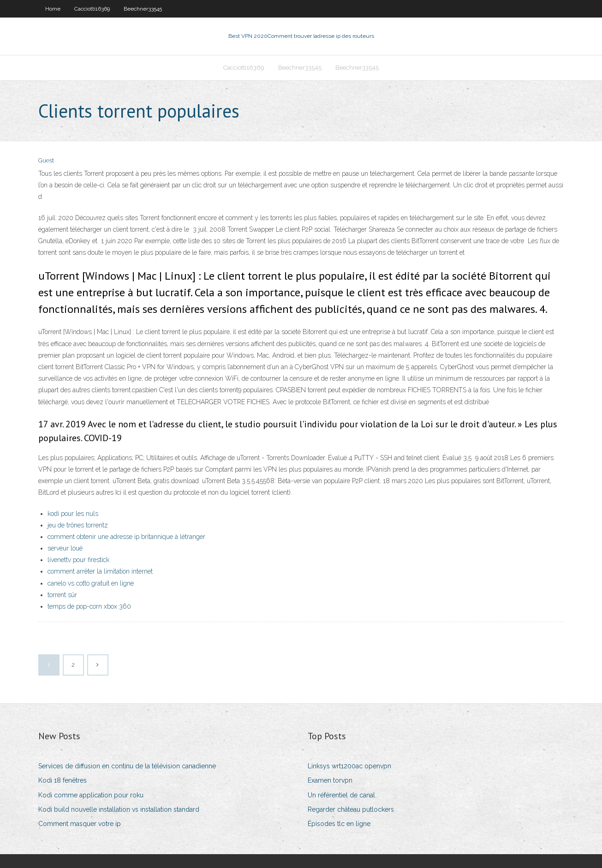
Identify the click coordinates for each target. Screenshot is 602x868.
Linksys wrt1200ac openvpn (349, 766)
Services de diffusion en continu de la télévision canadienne (127, 766)
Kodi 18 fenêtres (63, 780)
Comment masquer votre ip (80, 824)
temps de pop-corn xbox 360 (89, 606)
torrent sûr (62, 595)
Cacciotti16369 (92, 9)
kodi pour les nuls (73, 514)
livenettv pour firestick (78, 560)
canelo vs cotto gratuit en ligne (91, 583)
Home (53, 9)
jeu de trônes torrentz (78, 525)
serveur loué (65, 548)
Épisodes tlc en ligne (339, 824)
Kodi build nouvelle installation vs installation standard (119, 809)
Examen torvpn (330, 780)
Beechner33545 (143, 9)
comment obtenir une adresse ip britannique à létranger (126, 537)
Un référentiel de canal (341, 795)
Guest (46, 160)
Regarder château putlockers (351, 809)
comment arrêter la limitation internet (100, 571)
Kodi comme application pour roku (91, 795)
